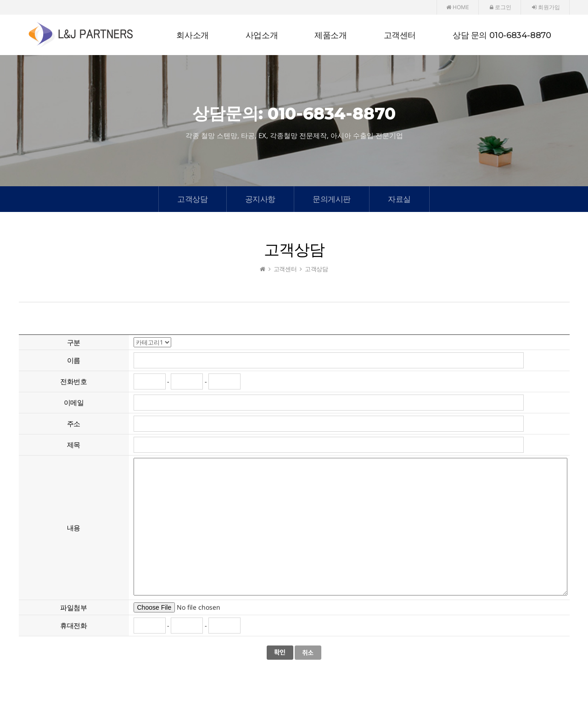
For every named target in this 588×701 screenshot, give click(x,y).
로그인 (501, 7)
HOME (458, 7)
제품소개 (330, 35)
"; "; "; (152, 342)
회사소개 (192, 35)
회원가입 (546, 7)
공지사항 (260, 199)
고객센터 (400, 35)
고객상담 (192, 199)
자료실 (399, 199)
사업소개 (262, 35)
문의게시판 (332, 199)
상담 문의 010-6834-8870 (502, 35)
